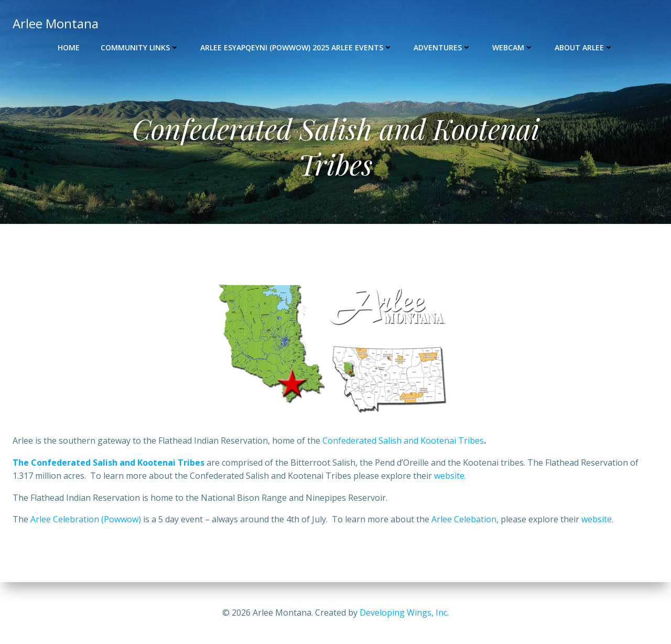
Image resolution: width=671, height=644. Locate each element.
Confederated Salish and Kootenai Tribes (403, 441)
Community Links (140, 47)
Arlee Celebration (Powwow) (87, 519)
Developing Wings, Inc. (404, 613)
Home (69, 47)
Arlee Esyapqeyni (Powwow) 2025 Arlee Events (296, 47)
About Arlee (584, 47)
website (597, 519)
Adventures (442, 47)
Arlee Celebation (464, 519)
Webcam (513, 47)
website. (451, 476)
